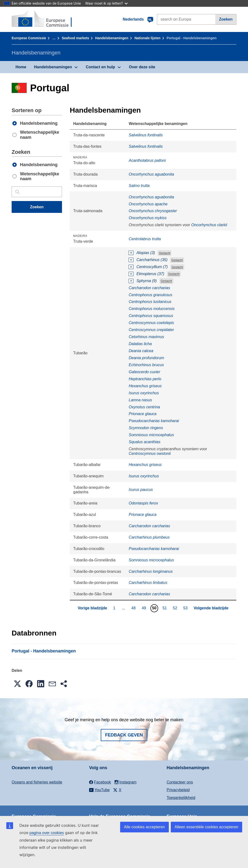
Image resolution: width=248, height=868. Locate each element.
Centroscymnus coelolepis (151, 323)
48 (134, 608)
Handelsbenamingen (112, 38)
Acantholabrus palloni (147, 160)
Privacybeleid (178, 790)
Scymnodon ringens (146, 428)
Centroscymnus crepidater (151, 330)
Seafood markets (75, 38)
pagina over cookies (46, 833)
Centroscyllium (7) (152, 267)
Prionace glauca (143, 414)
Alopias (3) (146, 253)
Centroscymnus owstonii (150, 453)
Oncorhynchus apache (148, 204)
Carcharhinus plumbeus (149, 537)
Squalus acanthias (144, 442)
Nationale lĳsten (147, 38)
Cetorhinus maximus (146, 337)
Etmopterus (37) (150, 274)
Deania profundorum (146, 358)
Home (21, 67)
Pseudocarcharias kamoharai (154, 421)
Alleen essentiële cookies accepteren (206, 827)
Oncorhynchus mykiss (148, 218)
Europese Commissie (29, 38)
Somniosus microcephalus (151, 435)
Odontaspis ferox (143, 503)
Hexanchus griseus (145, 386)
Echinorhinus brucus (146, 365)
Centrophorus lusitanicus (150, 302)
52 (176, 608)
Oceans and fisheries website (37, 782)
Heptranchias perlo (145, 379)
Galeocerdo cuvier (144, 372)
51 (165, 608)
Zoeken (226, 19)
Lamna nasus (140, 400)
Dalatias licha (140, 344)
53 (186, 608)
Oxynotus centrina (144, 407)
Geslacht (165, 253)
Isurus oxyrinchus (144, 393)
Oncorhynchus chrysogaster (153, 211)
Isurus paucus (141, 490)
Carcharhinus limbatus (148, 583)
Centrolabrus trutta (145, 239)
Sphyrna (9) (147, 281)
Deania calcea (141, 351)
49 (144, 608)
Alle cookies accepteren (144, 827)
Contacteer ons (180, 782)
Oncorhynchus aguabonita (151, 174)
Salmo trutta (139, 186)
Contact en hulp (100, 67)
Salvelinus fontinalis (146, 135)
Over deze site (142, 67)
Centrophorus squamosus (151, 316)
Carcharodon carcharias (149, 288)
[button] (17, 684)
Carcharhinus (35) (152, 260)
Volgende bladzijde (211, 608)
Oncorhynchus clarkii (209, 225)
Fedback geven (124, 735)
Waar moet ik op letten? (106, 3)
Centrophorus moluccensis (151, 309)
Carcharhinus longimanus (151, 571)
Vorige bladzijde (93, 608)
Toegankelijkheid (181, 798)
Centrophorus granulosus (150, 295)
